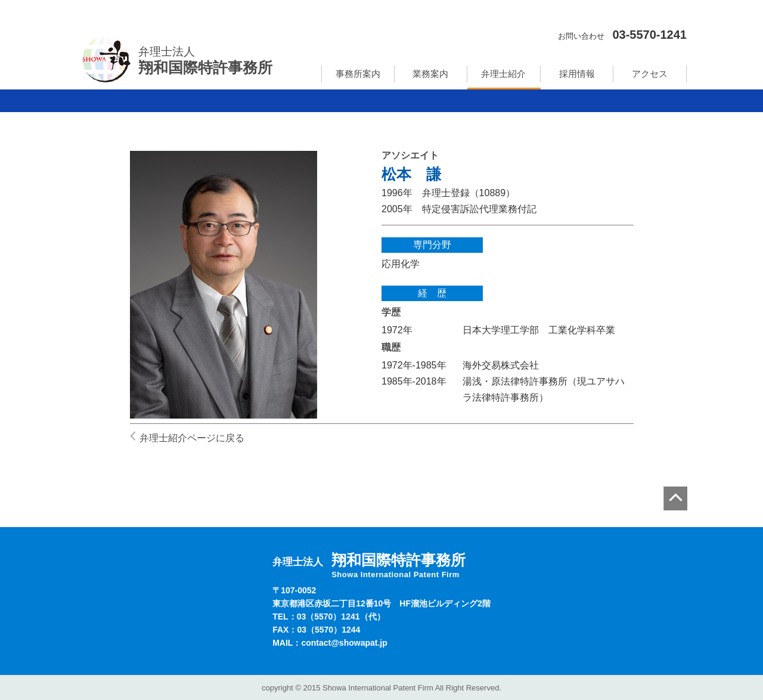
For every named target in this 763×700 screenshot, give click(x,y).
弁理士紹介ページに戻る (192, 438)
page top (675, 498)
